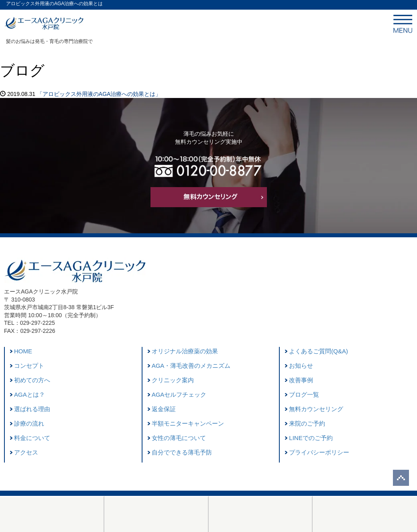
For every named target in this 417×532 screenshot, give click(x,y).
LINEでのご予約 (311, 438)
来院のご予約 (307, 423)
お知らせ (301, 366)
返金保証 (164, 409)
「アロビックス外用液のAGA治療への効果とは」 (99, 94)
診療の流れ (29, 423)
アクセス (26, 452)
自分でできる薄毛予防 (182, 452)
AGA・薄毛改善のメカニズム (191, 366)
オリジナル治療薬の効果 (185, 351)
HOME (23, 351)
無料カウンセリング (316, 409)
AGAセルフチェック (179, 394)
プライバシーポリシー (319, 452)
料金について (32, 438)
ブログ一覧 (304, 394)
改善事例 (301, 380)
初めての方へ (32, 380)
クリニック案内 (173, 380)
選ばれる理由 (32, 409)
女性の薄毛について (179, 438)
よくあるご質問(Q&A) (318, 351)
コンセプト (29, 366)
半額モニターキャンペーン (188, 423)
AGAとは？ (29, 394)
